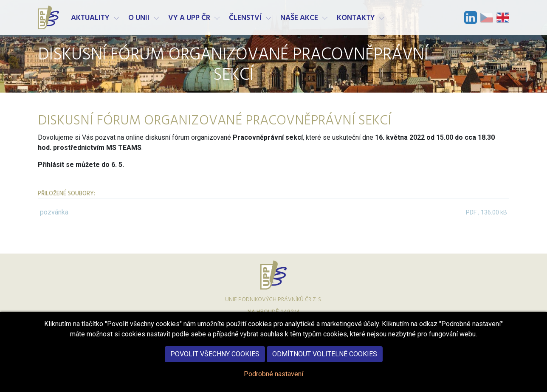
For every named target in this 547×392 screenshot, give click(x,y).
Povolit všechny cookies (215, 359)
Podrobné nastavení (273, 379)
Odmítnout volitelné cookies (325, 359)
